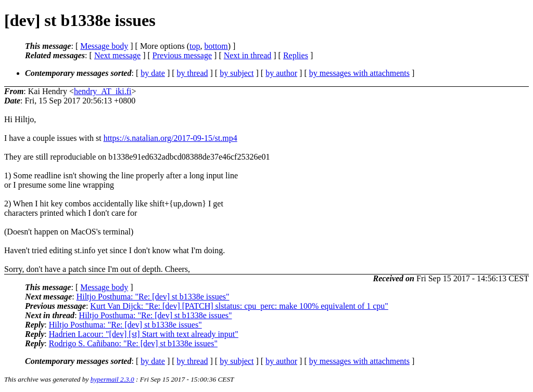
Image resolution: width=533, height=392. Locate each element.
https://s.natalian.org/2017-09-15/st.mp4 (170, 138)
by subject (237, 73)
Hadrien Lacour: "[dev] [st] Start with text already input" (144, 334)
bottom (216, 46)
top (195, 46)
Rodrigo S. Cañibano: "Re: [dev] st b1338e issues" (133, 343)
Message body (104, 46)
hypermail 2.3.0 (112, 379)
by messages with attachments (359, 73)
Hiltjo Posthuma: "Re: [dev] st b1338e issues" (153, 297)
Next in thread (248, 55)
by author (281, 73)
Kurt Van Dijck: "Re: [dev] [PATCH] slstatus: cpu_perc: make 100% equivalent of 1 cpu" (239, 306)
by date (153, 73)
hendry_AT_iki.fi (103, 91)
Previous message (182, 55)
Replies (296, 55)
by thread (193, 73)
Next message (117, 55)
